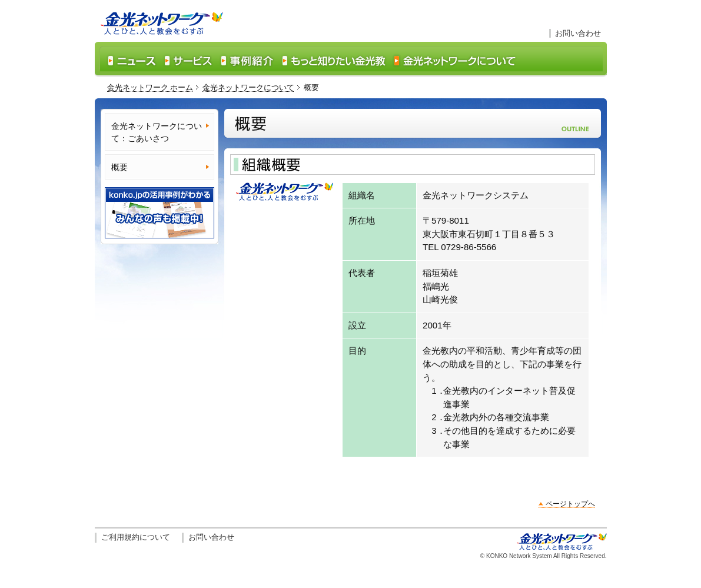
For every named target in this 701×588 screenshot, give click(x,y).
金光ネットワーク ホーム (150, 87)
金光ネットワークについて (248, 87)
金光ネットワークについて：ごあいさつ (157, 132)
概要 (119, 167)
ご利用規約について (136, 537)
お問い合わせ (578, 33)
